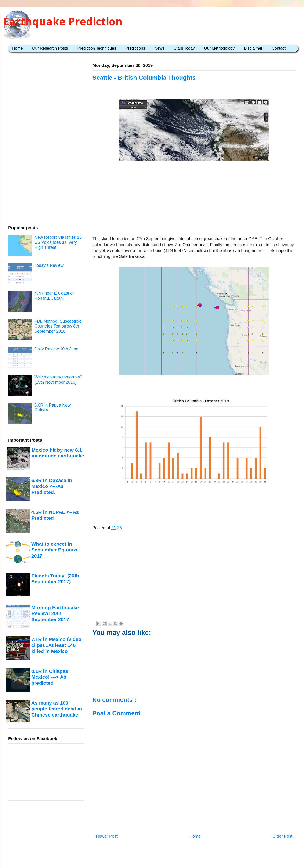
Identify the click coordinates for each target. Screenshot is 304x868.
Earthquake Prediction (63, 22)
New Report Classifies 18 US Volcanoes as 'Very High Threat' (58, 242)
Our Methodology (219, 48)
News (160, 48)
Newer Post (107, 836)
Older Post (282, 836)
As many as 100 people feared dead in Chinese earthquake (57, 709)
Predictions (135, 48)
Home (17, 48)
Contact (279, 48)
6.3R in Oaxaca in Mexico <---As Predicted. (52, 486)
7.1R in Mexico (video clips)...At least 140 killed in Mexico (56, 645)
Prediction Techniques (97, 48)
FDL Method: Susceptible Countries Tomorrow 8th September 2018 (58, 326)
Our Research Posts (50, 48)
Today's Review (49, 265)
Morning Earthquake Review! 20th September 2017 (55, 613)
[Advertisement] (194, 199)
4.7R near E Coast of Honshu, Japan (54, 296)
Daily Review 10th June (56, 349)
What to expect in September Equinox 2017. (54, 550)
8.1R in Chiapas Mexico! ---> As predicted (50, 677)
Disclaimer (253, 48)
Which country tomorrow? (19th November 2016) (58, 380)
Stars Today (184, 48)
